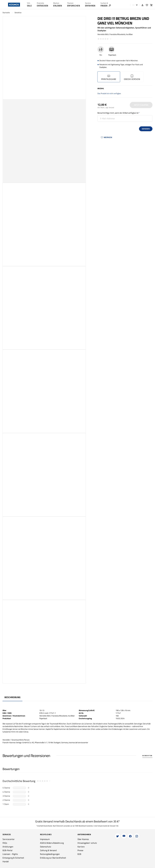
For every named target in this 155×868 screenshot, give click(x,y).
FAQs (5, 843)
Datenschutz (46, 847)
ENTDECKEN (42, 6)
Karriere (81, 847)
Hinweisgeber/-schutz (87, 843)
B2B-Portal (7, 850)
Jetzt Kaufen (141, 105)
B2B (79, 854)
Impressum (45, 839)
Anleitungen (8, 847)
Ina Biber (129, 34)
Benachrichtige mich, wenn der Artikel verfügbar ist (118, 113)
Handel (6, 861)
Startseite (6, 13)
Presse (80, 850)
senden (146, 129)
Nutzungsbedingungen (50, 854)
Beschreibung (12, 697)
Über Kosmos (83, 839)
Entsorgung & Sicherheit (13, 858)
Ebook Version (132, 78)
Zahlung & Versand (48, 850)
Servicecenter (9, 839)
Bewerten (147, 756)
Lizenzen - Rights (10, 854)
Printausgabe (109, 78)
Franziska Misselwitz (117, 34)
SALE (29, 6)
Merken (107, 137)
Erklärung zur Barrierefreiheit (53, 858)
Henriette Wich (103, 34)
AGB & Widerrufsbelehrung (52, 843)
